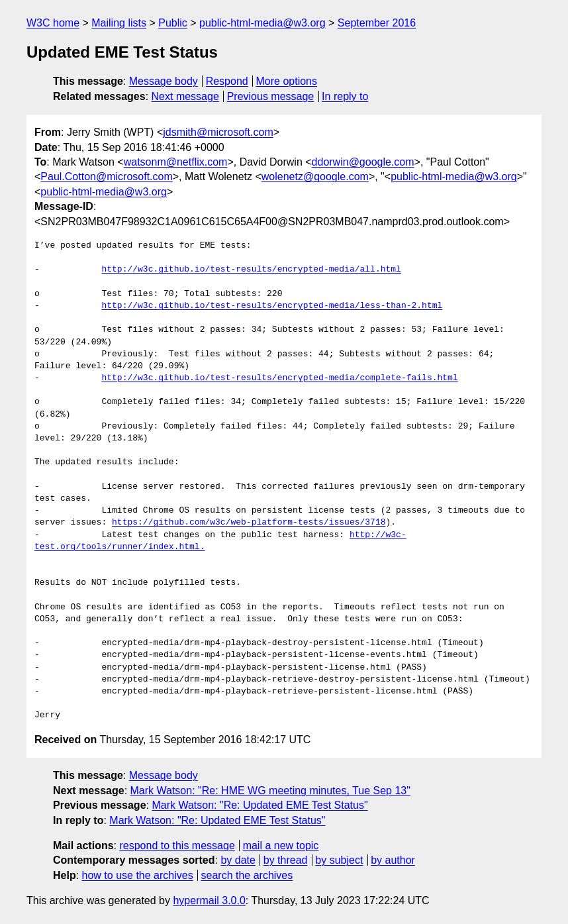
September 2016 (377, 23)
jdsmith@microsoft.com (218, 132)
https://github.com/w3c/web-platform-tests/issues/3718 (249, 523)
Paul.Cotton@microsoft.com (106, 177)
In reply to (345, 96)
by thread (286, 860)
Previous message (271, 96)
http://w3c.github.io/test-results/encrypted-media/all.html (251, 270)
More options (287, 81)
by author (393, 860)
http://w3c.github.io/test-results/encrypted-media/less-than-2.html (272, 306)
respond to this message (177, 846)
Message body (164, 81)
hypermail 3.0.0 (209, 900)
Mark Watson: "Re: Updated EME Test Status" (260, 805)
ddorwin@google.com (363, 162)
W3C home (53, 23)
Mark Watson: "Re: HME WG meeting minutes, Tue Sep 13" (270, 791)
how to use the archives (138, 875)
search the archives (247, 875)
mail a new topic (281, 846)
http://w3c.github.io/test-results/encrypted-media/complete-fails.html (279, 378)
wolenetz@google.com (315, 177)
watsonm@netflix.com (176, 162)
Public (173, 23)
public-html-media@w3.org (262, 23)
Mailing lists (119, 23)
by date (238, 860)
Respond (227, 81)
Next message (185, 96)
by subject (339, 860)
